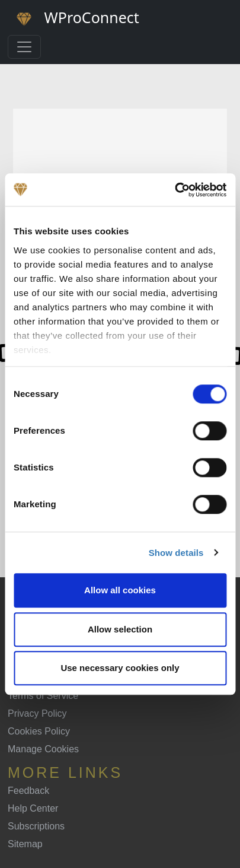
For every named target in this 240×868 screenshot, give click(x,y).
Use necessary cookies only (120, 668)
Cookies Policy (39, 731)
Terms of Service (43, 696)
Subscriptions (36, 826)
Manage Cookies (43, 749)
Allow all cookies (120, 590)
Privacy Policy (37, 713)
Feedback (28, 791)
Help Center (33, 808)
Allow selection (120, 629)
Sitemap (25, 844)
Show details (176, 553)
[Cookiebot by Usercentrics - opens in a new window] (175, 190)
